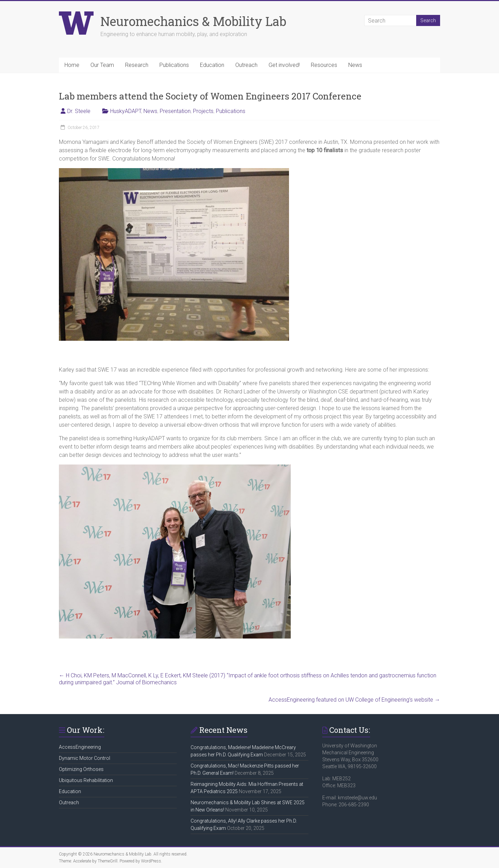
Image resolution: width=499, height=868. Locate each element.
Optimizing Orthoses (81, 769)
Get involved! (284, 65)
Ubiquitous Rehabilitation (86, 780)
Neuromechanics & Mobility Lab (193, 21)
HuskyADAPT (126, 111)
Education (212, 65)
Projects (203, 111)
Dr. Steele (79, 111)
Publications (174, 65)
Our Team (102, 65)
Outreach (246, 65)
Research (137, 65)
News (355, 65)
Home (72, 65)
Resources (324, 65)
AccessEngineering (80, 747)
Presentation (175, 111)
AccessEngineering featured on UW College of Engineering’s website (354, 700)
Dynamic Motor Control (85, 758)
